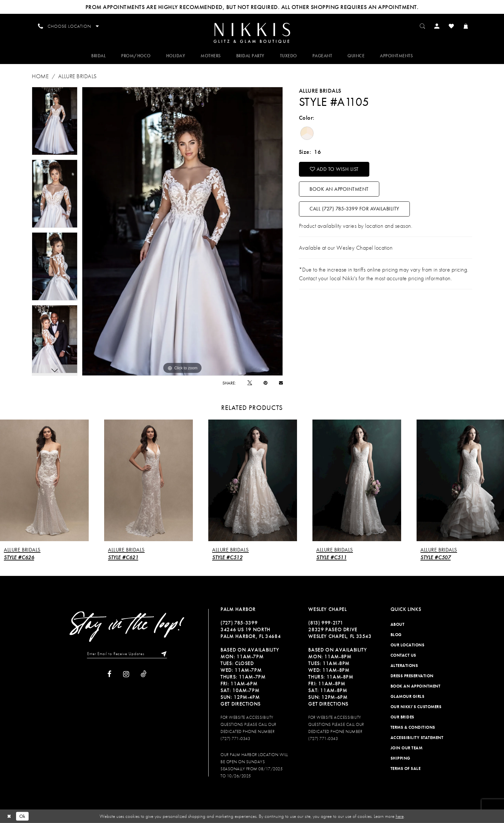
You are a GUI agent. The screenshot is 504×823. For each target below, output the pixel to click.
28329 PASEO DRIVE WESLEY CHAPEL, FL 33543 (340, 633)
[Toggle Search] (423, 26)
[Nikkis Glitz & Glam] (252, 33)
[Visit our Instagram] (126, 674)
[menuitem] (252, 32)
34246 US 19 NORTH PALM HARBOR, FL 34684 (251, 633)
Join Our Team (407, 748)
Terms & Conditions (413, 727)
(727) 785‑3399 (239, 623)
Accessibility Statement (417, 738)
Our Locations (408, 645)
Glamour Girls (408, 696)
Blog (396, 635)
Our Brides (402, 717)
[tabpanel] (55, 121)
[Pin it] (265, 383)
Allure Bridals (77, 76)
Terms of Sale (406, 768)
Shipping (401, 758)
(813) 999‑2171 (326, 623)
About (398, 624)
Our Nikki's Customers (416, 707)
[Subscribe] (162, 654)
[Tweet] (250, 383)
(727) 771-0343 (235, 739)
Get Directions (241, 704)
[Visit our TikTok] (144, 674)
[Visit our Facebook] (109, 674)
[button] (437, 26)
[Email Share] (281, 383)
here (400, 816)
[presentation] (44, 481)
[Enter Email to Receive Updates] (127, 654)
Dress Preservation (412, 676)
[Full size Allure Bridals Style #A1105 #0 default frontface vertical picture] (182, 231)
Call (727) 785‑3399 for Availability (354, 209)
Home (40, 76)
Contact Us (403, 655)
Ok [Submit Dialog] (22, 816)
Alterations (404, 666)
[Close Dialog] (9, 816)
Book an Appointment (339, 189)
